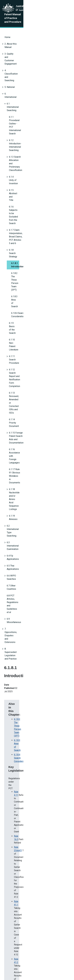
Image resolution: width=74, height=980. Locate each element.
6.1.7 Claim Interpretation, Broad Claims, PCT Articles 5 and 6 (38, 116)
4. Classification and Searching (19, 50)
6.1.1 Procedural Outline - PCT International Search (33, 76)
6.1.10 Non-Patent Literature (23, 163)
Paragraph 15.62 (22, 403)
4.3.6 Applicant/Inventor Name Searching (34, 421)
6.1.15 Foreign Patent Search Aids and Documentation (35, 196)
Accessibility (58, 964)
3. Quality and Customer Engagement (22, 43)
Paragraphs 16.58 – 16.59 (26, 407)
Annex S (18, 455)
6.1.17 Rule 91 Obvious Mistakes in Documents (32, 209)
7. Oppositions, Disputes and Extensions (24, 282)
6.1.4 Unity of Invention (20, 96)
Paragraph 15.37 (22, 394)
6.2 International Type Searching (22, 229)
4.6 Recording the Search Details (30, 425)
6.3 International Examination (21, 236)
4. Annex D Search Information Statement (34, 429)
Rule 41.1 (18, 369)
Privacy (16, 968)
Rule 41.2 (18, 377)
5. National (10, 56)
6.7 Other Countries (16, 262)
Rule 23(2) (20, 358)
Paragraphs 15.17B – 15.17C (28, 389)
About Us (6, 964)
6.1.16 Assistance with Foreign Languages (29, 203)
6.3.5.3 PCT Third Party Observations (32, 450)
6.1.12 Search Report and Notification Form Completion (35, 176)
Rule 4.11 (18, 346)
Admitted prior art (26, 491)
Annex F (18, 459)
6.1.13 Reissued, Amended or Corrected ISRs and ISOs (36, 183)
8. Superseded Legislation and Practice (24, 289)
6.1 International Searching (20, 70)
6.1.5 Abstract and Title (20, 103)
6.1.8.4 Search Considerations (26, 149)
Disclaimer (45, 964)
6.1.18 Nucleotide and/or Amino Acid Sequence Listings (36, 216)
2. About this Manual (14, 36)
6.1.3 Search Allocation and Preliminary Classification (35, 90)
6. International (12, 63)
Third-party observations (29, 486)
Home (7, 30)
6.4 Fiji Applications (16, 242)
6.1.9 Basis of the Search (21, 156)
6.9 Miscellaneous (16, 276)
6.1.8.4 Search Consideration (28, 332)
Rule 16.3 (18, 354)
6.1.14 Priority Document (21, 189)
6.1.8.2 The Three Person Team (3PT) (29, 136)
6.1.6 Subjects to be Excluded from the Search (31, 109)
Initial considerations (22, 480)
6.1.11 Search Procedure (21, 169)
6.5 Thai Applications (17, 249)
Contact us (18, 964)
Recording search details (24, 511)
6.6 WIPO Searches (16, 256)
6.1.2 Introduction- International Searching (29, 83)
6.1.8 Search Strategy (19, 123)
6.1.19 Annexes (16, 222)
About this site (31, 964)
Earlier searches (25, 497)
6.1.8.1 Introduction (21, 129)
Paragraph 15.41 (22, 398)
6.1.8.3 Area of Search (22, 143)
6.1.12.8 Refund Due (24, 446)
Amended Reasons (19, 930)
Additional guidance (27, 517)
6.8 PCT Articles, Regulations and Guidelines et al (31, 269)
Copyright (6, 968)
